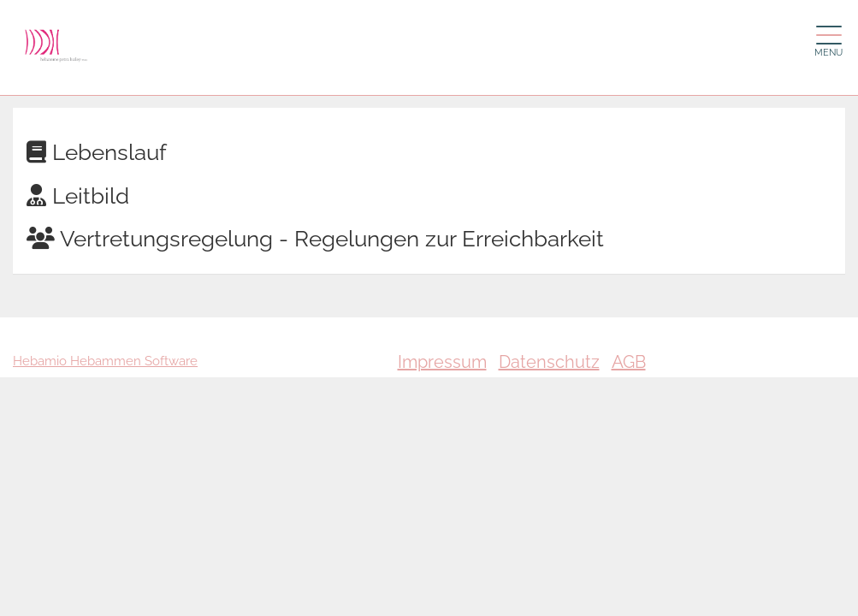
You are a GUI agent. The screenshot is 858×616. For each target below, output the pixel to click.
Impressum (442, 362)
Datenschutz (549, 362)
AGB (629, 362)
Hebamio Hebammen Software (105, 361)
